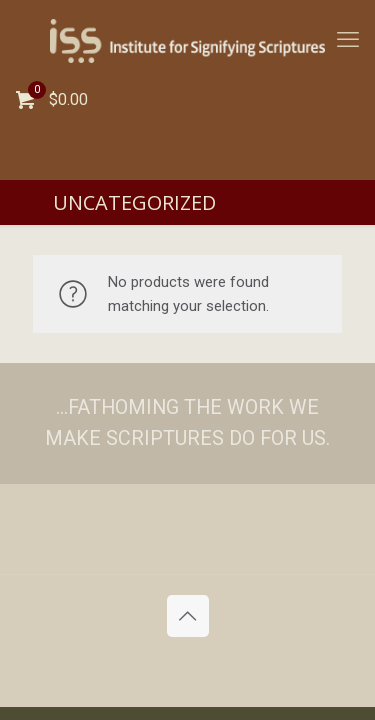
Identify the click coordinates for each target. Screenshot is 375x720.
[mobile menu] (348, 40)
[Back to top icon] (188, 616)
